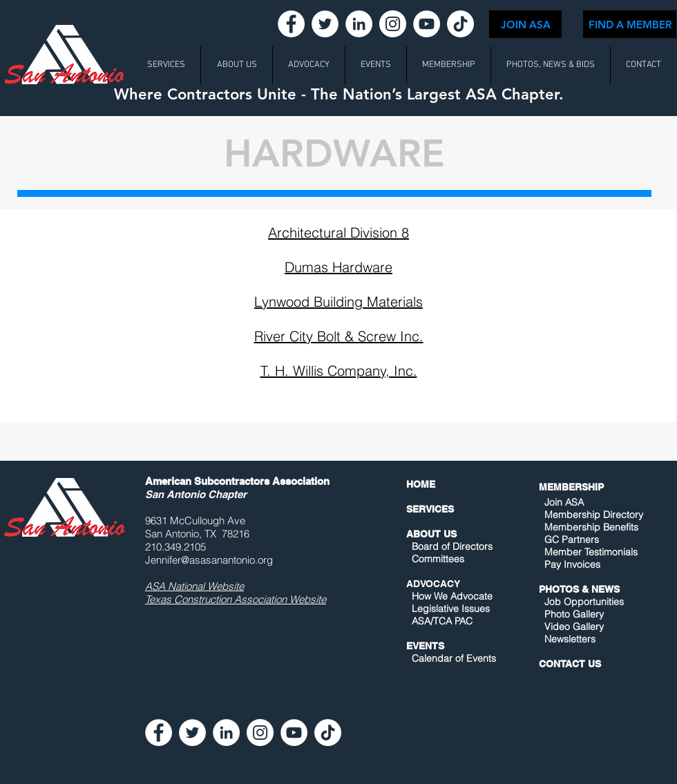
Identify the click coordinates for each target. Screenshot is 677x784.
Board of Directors (452, 546)
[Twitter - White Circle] (325, 24)
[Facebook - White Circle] (291, 24)
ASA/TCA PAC (442, 621)
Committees (438, 559)
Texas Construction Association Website (236, 599)
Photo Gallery (574, 614)
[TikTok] (460, 24)
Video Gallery (574, 627)
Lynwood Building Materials (338, 302)
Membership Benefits (591, 527)
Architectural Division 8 (338, 232)
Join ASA (564, 502)
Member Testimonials (591, 552)
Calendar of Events (454, 658)
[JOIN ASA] (525, 24)
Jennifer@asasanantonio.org (209, 560)
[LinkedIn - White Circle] (359, 24)
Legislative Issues (451, 609)
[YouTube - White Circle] (427, 24)
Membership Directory (592, 515)
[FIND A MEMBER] (630, 24)
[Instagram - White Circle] (393, 24)
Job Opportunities (584, 602)
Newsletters (569, 639)
